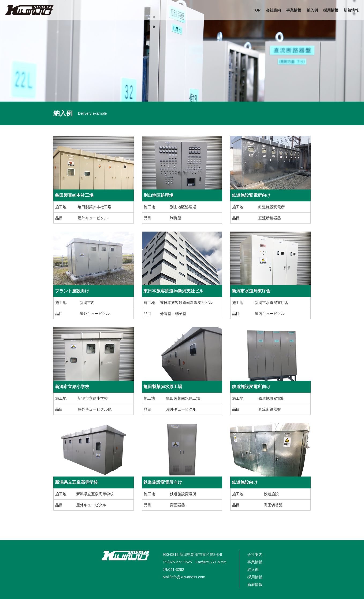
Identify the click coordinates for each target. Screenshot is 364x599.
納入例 (312, 10)
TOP (257, 10)
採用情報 (331, 10)
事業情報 (294, 10)
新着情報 (351, 10)
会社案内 (273, 10)
